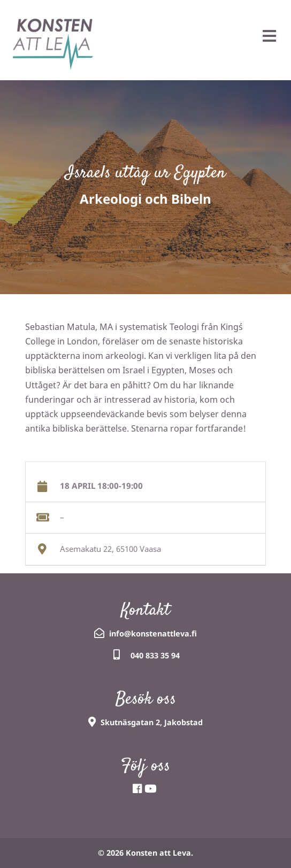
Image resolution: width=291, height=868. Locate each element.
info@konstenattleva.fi (153, 633)
